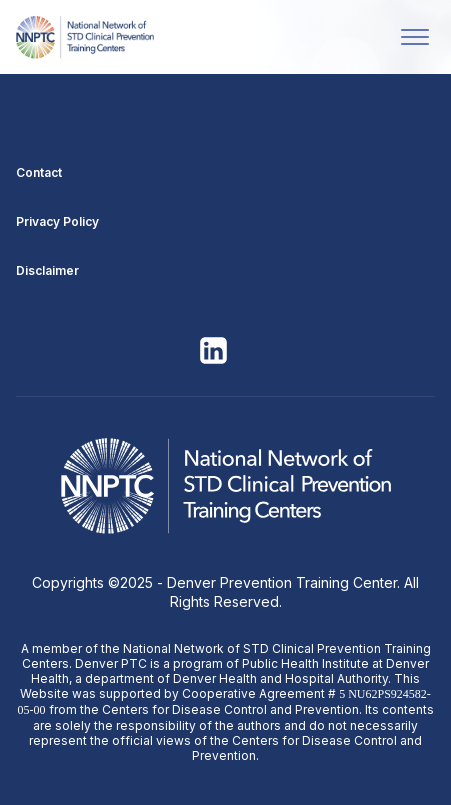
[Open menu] (415, 37)
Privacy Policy (57, 221)
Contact (39, 172)
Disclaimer (47, 270)
